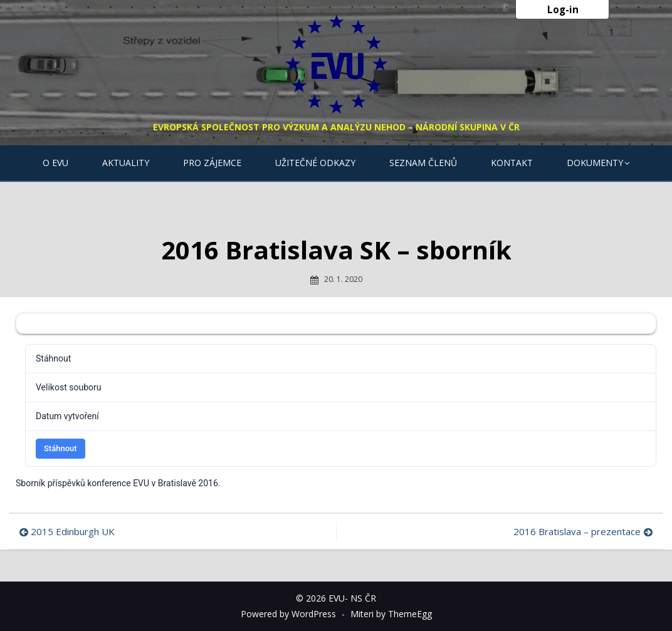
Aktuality (126, 163)
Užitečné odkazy (315, 163)
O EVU (55, 163)
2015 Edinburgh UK (73, 531)
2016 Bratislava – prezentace (577, 531)
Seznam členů (423, 163)
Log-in (563, 9)
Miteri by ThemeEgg (391, 614)
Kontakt (512, 163)
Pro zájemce (212, 163)
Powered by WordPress (288, 614)
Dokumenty (595, 163)
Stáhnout (60, 448)
